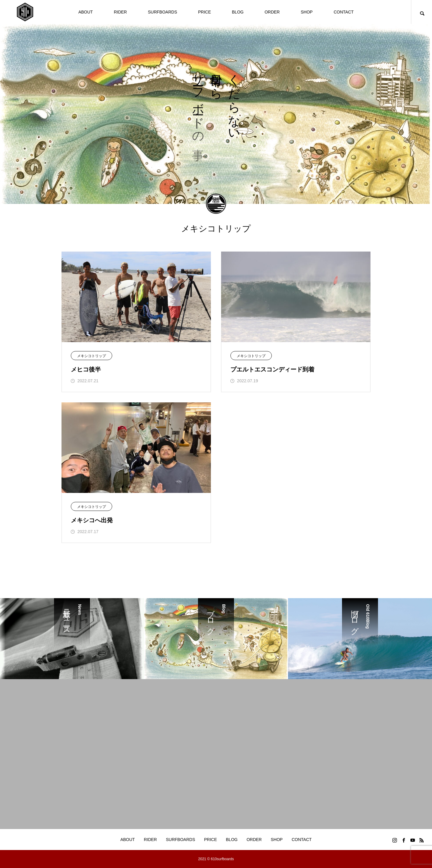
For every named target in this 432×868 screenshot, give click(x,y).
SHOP (307, 12)
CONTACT (344, 12)
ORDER (272, 12)
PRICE (204, 12)
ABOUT (85, 12)
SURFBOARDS (162, 12)
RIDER (120, 12)
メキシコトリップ (91, 356)
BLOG (238, 12)
